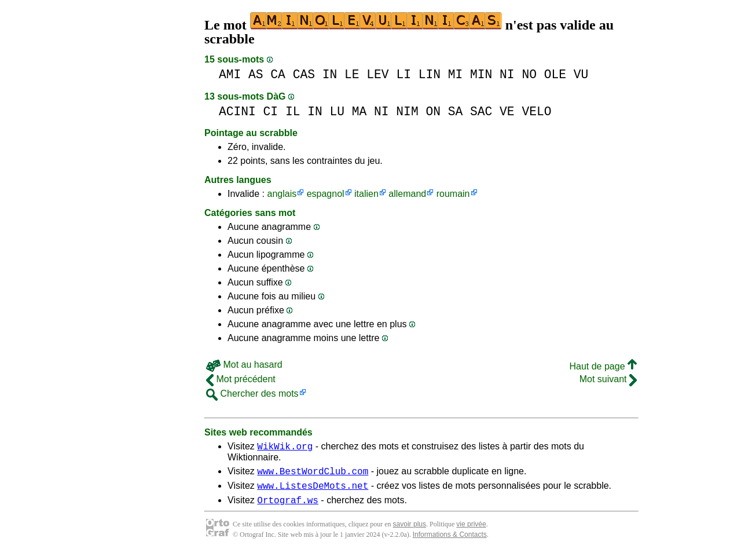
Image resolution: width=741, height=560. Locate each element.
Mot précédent (241, 379)
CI (271, 111)
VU (581, 74)
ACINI (237, 111)
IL (293, 111)
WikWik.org (285, 448)
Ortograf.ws (288, 507)
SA (456, 111)
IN (330, 74)
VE (507, 111)
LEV (377, 74)
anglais (282, 194)
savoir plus (410, 531)
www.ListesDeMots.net (313, 491)
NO (529, 74)
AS (256, 74)
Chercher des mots (252, 394)
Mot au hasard (244, 365)
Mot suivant (608, 379)
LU (337, 111)
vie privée (471, 531)
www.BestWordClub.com (313, 474)
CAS (304, 74)
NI (507, 74)
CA (278, 74)
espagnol (326, 194)
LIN (430, 74)
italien (366, 194)
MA (360, 111)
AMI (230, 74)
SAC (481, 111)
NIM (407, 111)
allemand (407, 194)
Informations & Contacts (450, 541)
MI (456, 74)
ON (433, 111)
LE (352, 74)
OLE (555, 74)
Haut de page (603, 366)
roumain (453, 194)
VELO (536, 111)
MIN (481, 74)
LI (403, 74)
